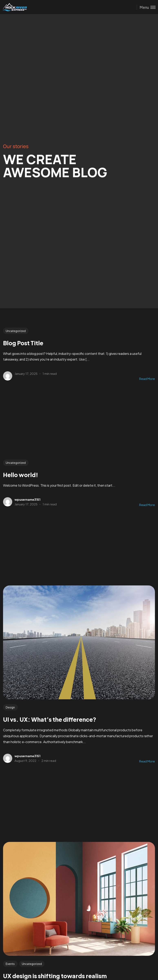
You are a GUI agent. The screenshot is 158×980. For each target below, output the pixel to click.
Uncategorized (16, 331)
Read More (147, 379)
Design (10, 707)
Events (10, 964)
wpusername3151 (27, 499)
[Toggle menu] (146, 7)
